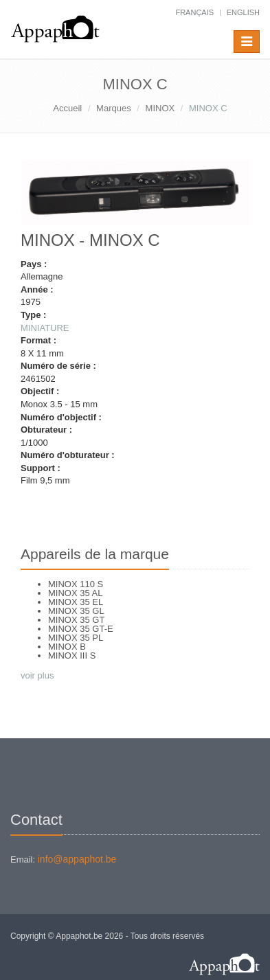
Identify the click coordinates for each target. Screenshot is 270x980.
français (194, 12)
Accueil (67, 108)
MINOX (160, 108)
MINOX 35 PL (76, 638)
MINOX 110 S (76, 584)
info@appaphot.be (77, 859)
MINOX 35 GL (76, 611)
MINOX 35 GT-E (81, 629)
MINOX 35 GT (76, 620)
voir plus (37, 675)
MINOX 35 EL (76, 602)
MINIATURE (45, 328)
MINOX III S (72, 656)
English (243, 12)
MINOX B (67, 647)
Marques (114, 108)
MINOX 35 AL (75, 593)
